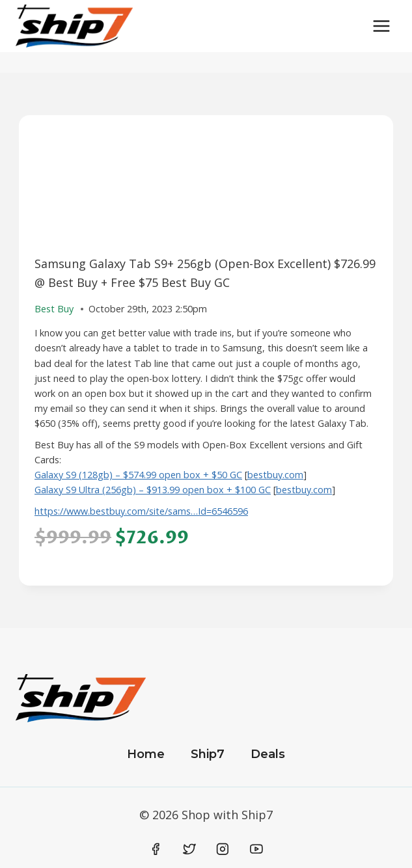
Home (146, 754)
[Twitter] (189, 849)
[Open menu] (381, 26)
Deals (268, 754)
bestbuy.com (275, 475)
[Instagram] (223, 849)
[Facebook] (156, 849)
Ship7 (208, 754)
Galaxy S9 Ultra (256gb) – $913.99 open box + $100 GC (153, 490)
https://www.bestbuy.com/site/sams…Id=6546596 (141, 511)
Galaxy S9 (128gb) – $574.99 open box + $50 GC (138, 475)
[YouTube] (256, 849)
